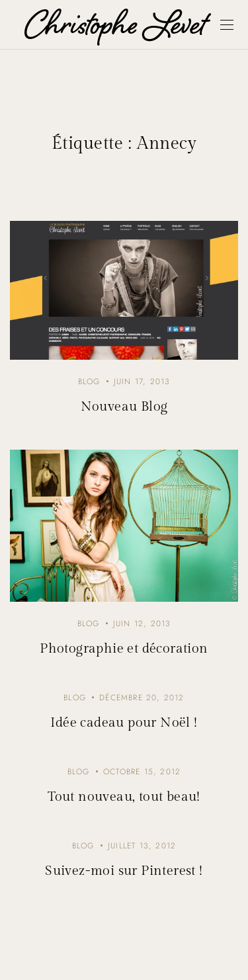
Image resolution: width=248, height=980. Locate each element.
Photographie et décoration (124, 649)
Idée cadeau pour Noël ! (124, 723)
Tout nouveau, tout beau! (124, 797)
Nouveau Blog (124, 407)
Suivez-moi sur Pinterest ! (124, 871)
